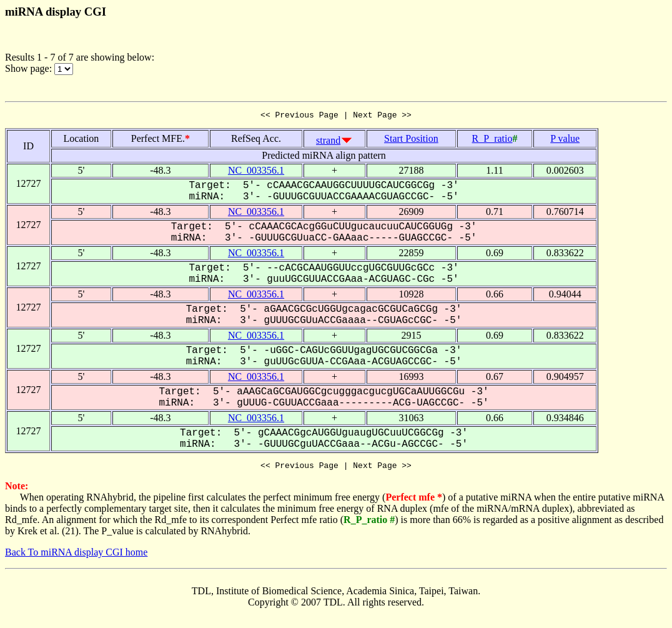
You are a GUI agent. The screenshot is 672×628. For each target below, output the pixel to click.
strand (328, 142)
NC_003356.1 (256, 172)
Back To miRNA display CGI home (76, 556)
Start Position (411, 140)
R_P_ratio (492, 140)
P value (565, 140)
